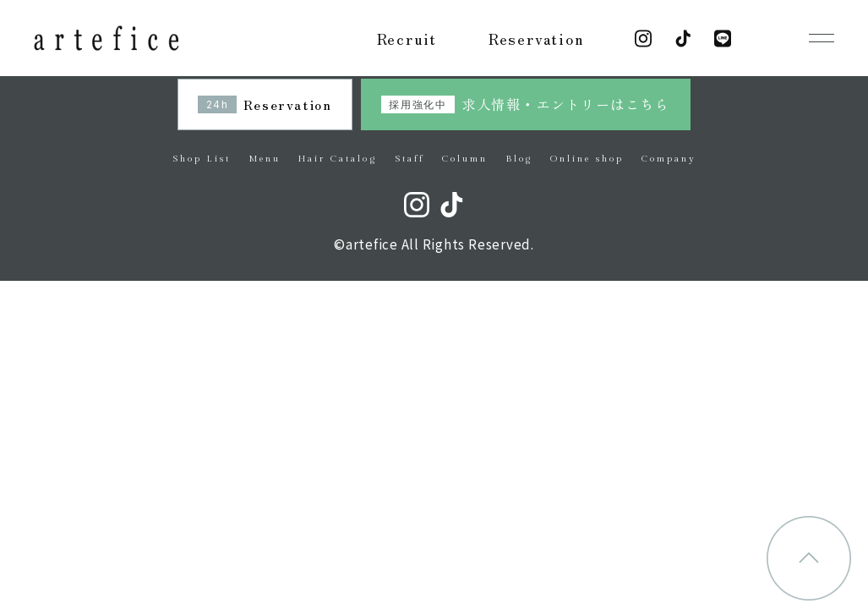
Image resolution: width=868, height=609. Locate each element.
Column (465, 159)
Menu (265, 159)
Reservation (536, 38)
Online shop (587, 159)
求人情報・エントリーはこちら (525, 104)
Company (669, 159)
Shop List (202, 159)
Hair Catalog (337, 159)
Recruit (407, 38)
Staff (409, 159)
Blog (519, 159)
